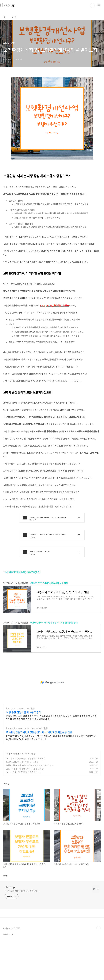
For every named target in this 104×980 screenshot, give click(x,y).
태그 (14, 17)
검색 (92, 5)
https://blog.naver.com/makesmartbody (24, 767)
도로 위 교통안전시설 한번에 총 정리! (21, 800)
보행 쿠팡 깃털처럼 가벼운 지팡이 (24, 751)
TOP (98, 967)
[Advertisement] (52, 94)
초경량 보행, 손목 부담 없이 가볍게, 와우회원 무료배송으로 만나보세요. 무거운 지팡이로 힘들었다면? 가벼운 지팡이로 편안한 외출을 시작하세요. (51, 756)
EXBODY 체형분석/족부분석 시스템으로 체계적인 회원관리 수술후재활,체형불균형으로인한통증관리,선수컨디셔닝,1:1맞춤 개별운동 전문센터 (52, 776)
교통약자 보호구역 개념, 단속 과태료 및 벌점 (49, 621)
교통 (9, 792)
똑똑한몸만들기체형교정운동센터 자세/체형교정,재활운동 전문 (39, 771)
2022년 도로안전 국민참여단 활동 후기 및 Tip (25, 797)
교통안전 (16, 792)
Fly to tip (10, 925)
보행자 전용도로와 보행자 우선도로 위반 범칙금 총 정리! (54, 661)
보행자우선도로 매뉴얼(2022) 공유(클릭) (23, 611)
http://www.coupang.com (18, 747)
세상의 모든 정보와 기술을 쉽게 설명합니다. (22, 929)
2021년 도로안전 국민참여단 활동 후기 (22, 811)
